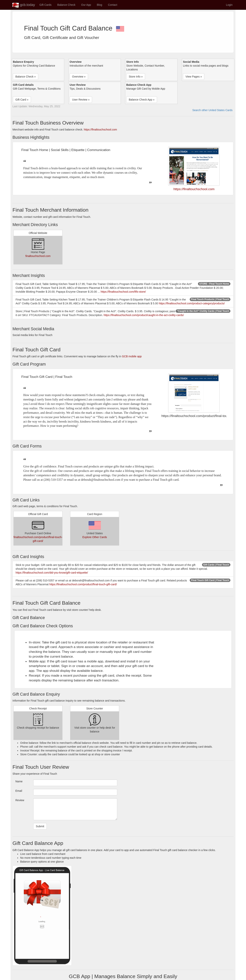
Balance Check (66, 5)
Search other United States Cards (212, 110)
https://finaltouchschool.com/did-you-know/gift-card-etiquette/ (52, 573)
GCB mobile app (132, 356)
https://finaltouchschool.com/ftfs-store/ (123, 292)
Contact (113, 5)
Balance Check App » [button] (142, 100)
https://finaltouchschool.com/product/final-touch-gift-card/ (83, 584)
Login (229, 5)
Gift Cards (45, 5)
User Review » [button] (81, 100)
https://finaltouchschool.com (100, 130)
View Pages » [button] (194, 77)
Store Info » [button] (136, 77)
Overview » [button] (79, 77)
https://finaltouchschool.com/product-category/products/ (192, 303)
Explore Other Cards (95, 537)
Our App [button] (86, 5)
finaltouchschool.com (38, 256)
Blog (100, 5)
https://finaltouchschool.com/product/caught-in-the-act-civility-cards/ (144, 315)
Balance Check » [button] (26, 77)
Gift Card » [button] (22, 100)
